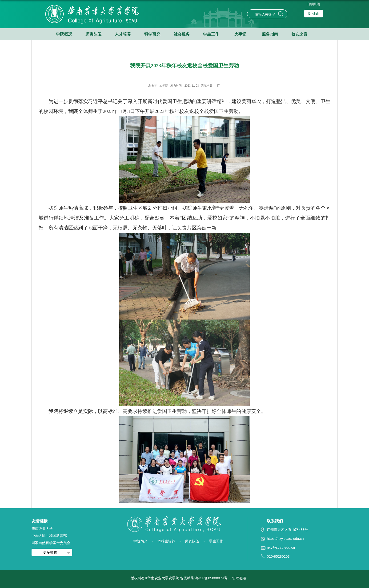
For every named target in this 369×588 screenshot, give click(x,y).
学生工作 (211, 34)
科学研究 (152, 34)
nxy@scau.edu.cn (281, 547)
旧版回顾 (313, 4)
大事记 (240, 34)
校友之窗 (299, 34)
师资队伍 (93, 34)
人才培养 (123, 34)
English (314, 13)
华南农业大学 (42, 529)
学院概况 (64, 34)
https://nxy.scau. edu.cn (285, 538)
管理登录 (239, 578)
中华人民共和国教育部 (49, 536)
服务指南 (270, 34)
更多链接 (50, 552)
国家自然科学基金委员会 (51, 543)
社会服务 (182, 34)
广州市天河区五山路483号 (287, 530)
